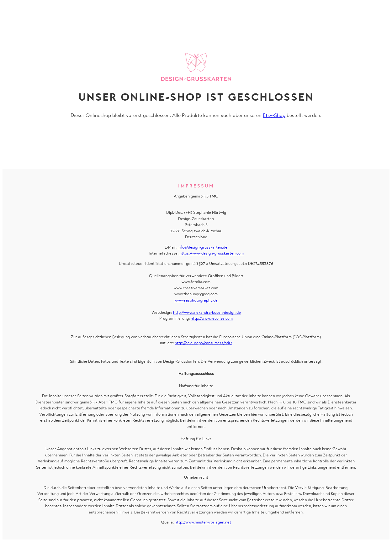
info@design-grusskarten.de (202, 247)
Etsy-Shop (274, 115)
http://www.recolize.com (212, 318)
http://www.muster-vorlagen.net (203, 522)
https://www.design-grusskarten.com (212, 253)
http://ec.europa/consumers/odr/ (203, 343)
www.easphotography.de (196, 300)
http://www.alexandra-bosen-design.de (207, 312)
